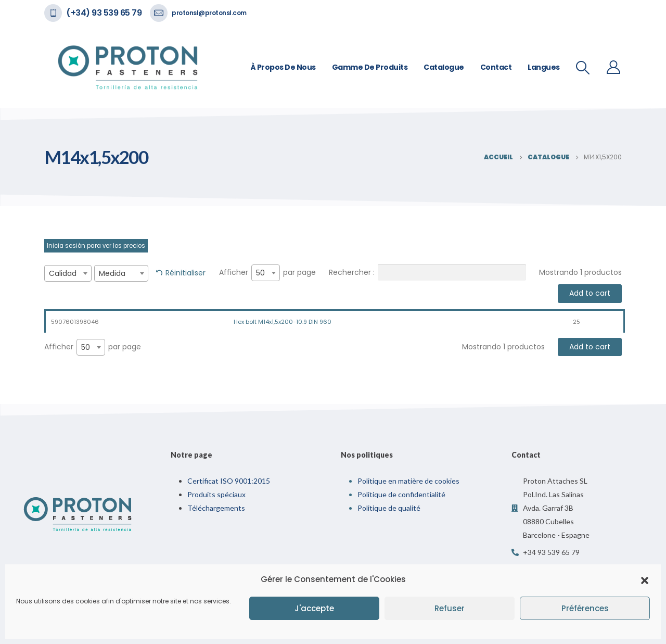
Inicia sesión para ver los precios (96, 246)
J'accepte (314, 608)
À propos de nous (283, 67)
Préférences (585, 608)
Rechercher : (427, 272)
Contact (496, 67)
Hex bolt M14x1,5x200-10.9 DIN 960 (283, 322)
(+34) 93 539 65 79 (104, 13)
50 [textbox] (260, 273)
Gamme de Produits (370, 67)
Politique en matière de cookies (408, 481)
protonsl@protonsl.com (209, 13)
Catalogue (444, 67)
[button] (645, 579)
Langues (544, 67)
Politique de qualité (389, 508)
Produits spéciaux (216, 494)
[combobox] (68, 273)
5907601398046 (75, 322)
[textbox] (68, 273)
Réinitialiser (185, 273)
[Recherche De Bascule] (583, 68)
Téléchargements (216, 508)
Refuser (450, 608)
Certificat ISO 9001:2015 (229, 481)
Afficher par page (267, 273)
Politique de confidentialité (401, 494)
